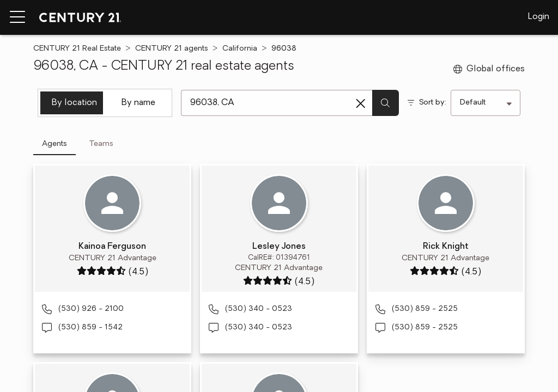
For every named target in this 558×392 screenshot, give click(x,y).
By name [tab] (138, 103)
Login (539, 17)
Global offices (489, 69)
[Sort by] (486, 103)
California (240, 49)
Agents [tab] (54, 144)
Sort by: (433, 103)
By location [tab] (74, 103)
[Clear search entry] (361, 103)
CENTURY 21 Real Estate (77, 49)
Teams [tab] (101, 144)
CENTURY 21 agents (172, 49)
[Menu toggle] (17, 17)
